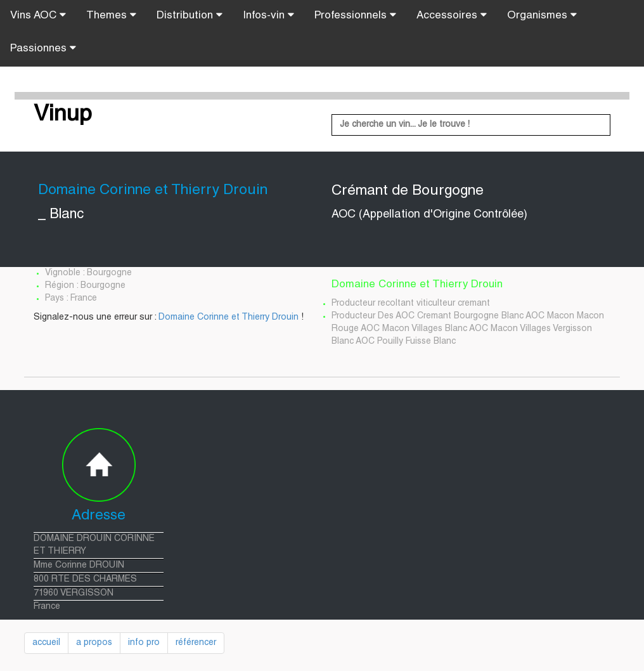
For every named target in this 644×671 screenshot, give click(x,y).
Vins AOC (38, 15)
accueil (46, 643)
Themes (111, 15)
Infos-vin (268, 15)
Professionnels (355, 15)
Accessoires (452, 15)
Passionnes (43, 48)
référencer (196, 643)
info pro (144, 643)
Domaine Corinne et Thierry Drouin (229, 318)
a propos (94, 643)
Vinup (63, 115)
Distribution (190, 15)
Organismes (542, 15)
